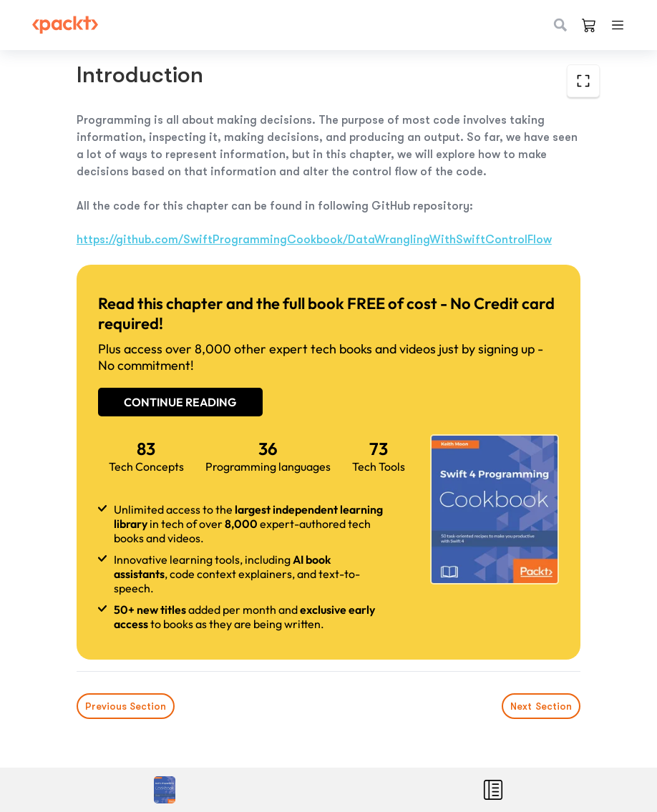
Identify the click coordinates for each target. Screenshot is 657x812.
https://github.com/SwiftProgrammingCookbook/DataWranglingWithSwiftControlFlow (314, 240)
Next (541, 706)
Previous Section (126, 706)
